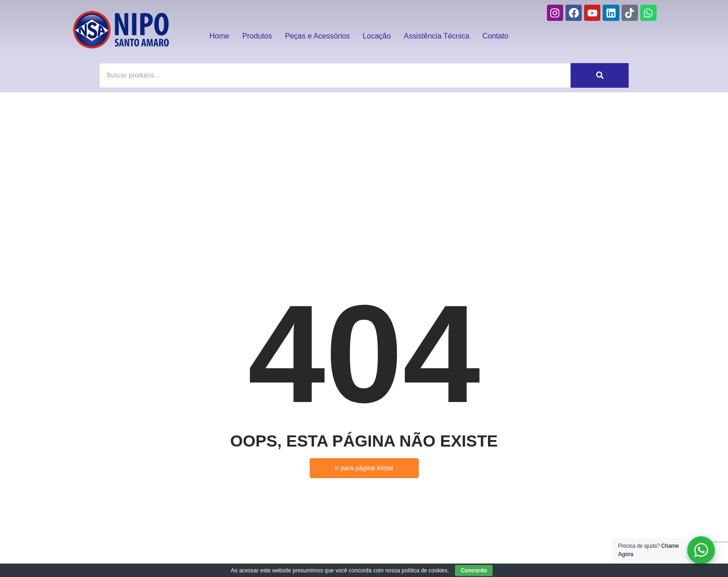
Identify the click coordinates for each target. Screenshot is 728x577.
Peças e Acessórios (318, 36)
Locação (377, 36)
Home (219, 36)
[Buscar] (335, 75)
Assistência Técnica (437, 36)
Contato (495, 36)
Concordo (474, 571)
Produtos (257, 36)
